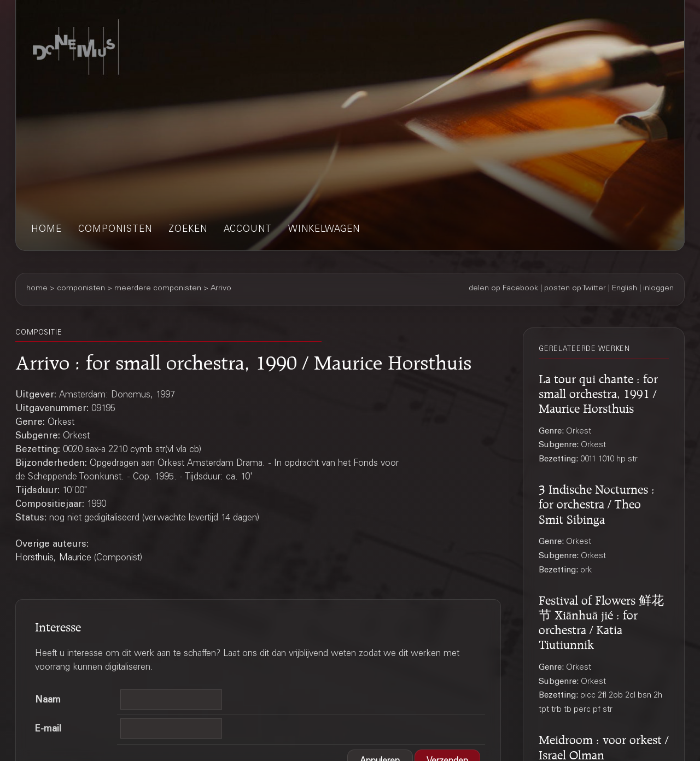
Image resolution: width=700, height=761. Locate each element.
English (625, 289)
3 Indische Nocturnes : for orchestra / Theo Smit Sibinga (597, 502)
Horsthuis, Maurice (53, 558)
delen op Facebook (503, 289)
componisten (115, 230)
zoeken (188, 230)
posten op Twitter (575, 289)
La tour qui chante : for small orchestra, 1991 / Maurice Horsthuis (598, 392)
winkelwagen (324, 230)
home (46, 230)
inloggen (658, 289)
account (248, 230)
